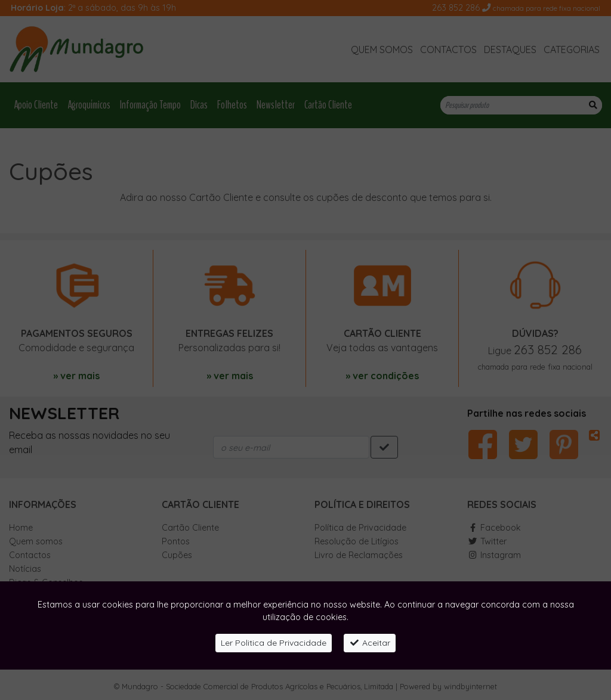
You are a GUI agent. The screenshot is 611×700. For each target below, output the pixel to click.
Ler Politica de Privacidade (274, 643)
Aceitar (370, 643)
